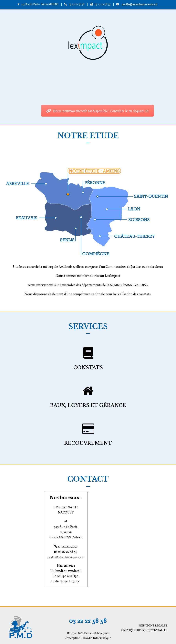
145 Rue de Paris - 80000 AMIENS (40, 4)
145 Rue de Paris (66, 527)
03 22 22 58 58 (77, 4)
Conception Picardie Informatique (88, 638)
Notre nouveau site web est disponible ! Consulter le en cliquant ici (98, 111)
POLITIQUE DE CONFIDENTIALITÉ (144, 630)
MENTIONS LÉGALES (153, 625)
